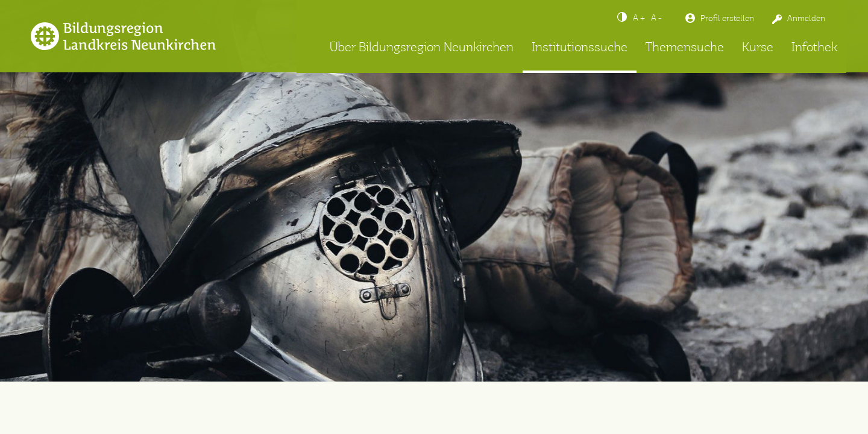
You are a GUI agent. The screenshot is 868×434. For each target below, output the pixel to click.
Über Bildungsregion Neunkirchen (422, 48)
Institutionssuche (580, 48)
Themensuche (685, 48)
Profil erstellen (727, 19)
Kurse (758, 48)
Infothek (814, 48)
